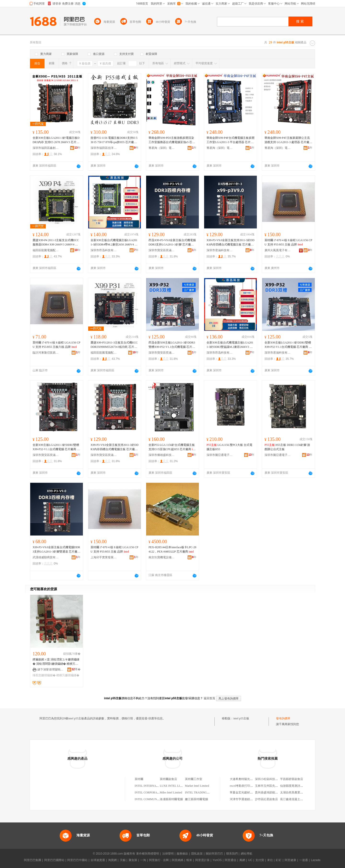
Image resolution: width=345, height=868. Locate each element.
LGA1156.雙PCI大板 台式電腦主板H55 (229, 447)
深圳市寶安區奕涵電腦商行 (162, 250)
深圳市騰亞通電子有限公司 (220, 455)
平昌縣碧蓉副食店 (292, 779)
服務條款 (182, 854)
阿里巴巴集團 (33, 860)
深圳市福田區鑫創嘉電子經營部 (46, 148)
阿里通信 (230, 860)
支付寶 (260, 860)
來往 (270, 860)
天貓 (123, 860)
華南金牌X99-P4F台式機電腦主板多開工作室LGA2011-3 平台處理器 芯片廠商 (230, 140)
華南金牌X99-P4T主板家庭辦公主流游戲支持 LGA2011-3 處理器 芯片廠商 (288, 140)
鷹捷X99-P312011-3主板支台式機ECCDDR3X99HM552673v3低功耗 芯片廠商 (114, 345)
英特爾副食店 (168, 779)
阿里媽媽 (178, 860)
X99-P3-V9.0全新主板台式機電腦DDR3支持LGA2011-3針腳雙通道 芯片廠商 (56, 550)
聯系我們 (232, 854)
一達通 (304, 860)
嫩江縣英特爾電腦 (196, 799)
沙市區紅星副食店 (266, 799)
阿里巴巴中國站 (77, 860)
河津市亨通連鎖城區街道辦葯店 (250, 799)
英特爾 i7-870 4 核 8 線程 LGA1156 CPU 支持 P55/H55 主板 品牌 (288, 242)
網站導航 (247, 854)
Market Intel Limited (197, 786)
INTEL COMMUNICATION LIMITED (158, 799)
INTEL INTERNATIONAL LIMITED (157, 786)
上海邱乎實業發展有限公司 (104, 557)
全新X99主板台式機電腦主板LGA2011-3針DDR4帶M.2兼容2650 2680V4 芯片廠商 (114, 243)
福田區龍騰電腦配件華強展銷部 (46, 250)
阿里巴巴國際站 (54, 860)
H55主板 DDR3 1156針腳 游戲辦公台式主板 (287, 447)
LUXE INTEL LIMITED (174, 786)
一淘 (143, 860)
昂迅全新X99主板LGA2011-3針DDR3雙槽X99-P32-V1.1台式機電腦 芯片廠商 (172, 345)
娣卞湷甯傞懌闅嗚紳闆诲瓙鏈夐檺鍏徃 (51, 670)
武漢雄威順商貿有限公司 (46, 557)
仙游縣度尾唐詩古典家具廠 (297, 786)
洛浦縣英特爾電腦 (171, 799)
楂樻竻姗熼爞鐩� (68, 675)
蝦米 (189, 860)
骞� (76, 669)
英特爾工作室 (194, 779)
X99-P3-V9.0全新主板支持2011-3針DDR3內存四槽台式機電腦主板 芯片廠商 (230, 243)
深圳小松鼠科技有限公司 (271, 779)
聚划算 (133, 860)
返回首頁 (209, 698)
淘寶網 (112, 860)
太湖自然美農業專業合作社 (297, 792)
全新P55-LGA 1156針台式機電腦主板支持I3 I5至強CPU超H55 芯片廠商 (172, 447)
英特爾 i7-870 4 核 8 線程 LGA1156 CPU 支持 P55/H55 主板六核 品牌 (56, 345)
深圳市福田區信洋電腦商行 (104, 148)
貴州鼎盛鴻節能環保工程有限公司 (276, 792)
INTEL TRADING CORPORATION (206, 792)
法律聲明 (168, 854)
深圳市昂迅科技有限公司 (104, 250)
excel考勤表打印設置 (243, 786)
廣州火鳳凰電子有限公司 (278, 250)
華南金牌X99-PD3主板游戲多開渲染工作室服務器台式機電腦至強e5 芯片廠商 (172, 140)
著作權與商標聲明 (148, 854)
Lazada (316, 860)
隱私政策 (197, 854)
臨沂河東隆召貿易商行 (46, 353)
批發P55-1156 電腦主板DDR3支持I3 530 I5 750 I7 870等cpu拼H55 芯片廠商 (114, 140)
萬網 (242, 860)
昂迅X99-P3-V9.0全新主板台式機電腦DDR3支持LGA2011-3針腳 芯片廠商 (172, 243)
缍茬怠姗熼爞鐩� (44, 675)
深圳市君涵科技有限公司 (220, 250)
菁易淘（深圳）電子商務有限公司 (162, 148)
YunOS (217, 860)
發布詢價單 (283, 718)
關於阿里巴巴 (214, 854)
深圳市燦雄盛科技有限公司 (162, 455)
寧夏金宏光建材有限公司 (246, 792)
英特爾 (139, 779)
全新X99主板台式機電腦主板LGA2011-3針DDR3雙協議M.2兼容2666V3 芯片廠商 (230, 345)
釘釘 (279, 860)
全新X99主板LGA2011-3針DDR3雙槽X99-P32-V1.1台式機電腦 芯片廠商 (288, 345)
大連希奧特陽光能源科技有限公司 (251, 779)
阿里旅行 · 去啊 (159, 860)
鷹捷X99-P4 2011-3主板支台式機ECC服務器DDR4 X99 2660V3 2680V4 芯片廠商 (56, 243)
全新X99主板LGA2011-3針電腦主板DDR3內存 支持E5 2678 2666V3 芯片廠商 (56, 140)
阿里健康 (290, 860)
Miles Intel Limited (171, 792)
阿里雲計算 (202, 860)
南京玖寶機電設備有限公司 (162, 557)
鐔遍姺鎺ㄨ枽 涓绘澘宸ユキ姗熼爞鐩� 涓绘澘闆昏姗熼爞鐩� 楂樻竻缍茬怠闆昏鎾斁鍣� (56, 662)
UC (250, 860)
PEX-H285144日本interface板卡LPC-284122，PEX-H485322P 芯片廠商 (172, 549)
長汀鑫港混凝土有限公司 (296, 799)
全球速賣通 (98, 860)
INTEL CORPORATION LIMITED (155, 792)
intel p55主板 (241, 718)
